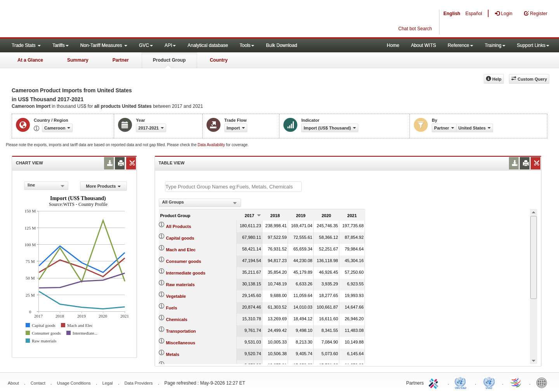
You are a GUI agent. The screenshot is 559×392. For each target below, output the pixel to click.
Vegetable (176, 296)
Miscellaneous (181, 343)
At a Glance (30, 60)
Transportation (181, 331)
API (170, 45)
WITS (78, 19)
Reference (460, 45)
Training (495, 45)
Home (393, 45)
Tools (247, 45)
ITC (435, 382)
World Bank (543, 382)
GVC (146, 45)
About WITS (424, 45)
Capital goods (180, 238)
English (452, 14)
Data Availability (212, 145)
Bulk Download (281, 45)
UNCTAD (462, 382)
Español (474, 14)
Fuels (172, 308)
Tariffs (61, 45)
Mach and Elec (181, 250)
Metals (173, 354)
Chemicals (177, 319)
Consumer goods (184, 261)
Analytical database (208, 45)
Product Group (169, 60)
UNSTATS (489, 382)
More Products (103, 186)
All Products (179, 226)
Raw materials (181, 285)
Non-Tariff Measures (104, 45)
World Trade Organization (516, 382)
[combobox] (46, 186)
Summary (78, 60)
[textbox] (233, 187)
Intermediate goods (186, 273)
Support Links (533, 45)
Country (219, 60)
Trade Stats (26, 45)
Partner (121, 60)
